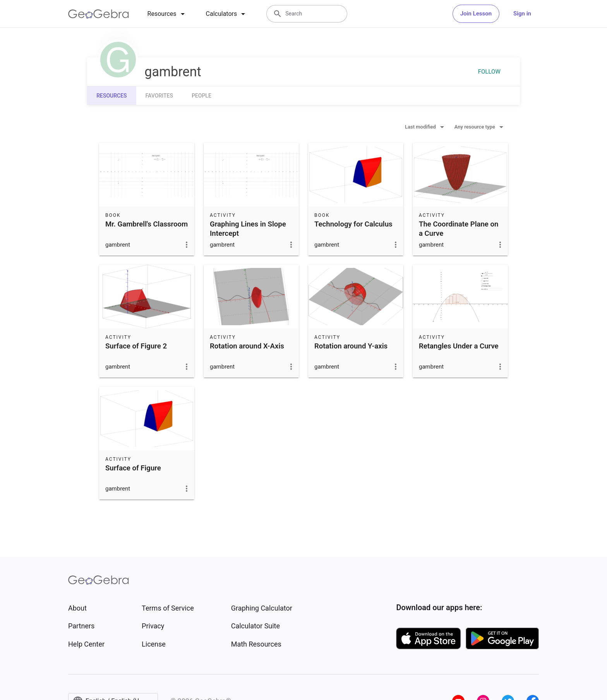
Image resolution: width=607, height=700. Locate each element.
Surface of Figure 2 (136, 346)
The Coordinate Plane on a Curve (459, 229)
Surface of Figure (133, 468)
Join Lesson (476, 14)
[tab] (167, 14)
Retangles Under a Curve (459, 346)
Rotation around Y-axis (351, 346)
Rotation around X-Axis (247, 346)
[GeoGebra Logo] (99, 14)
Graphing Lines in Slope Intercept (248, 229)
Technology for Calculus (353, 224)
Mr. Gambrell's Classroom (147, 224)
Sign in (522, 14)
